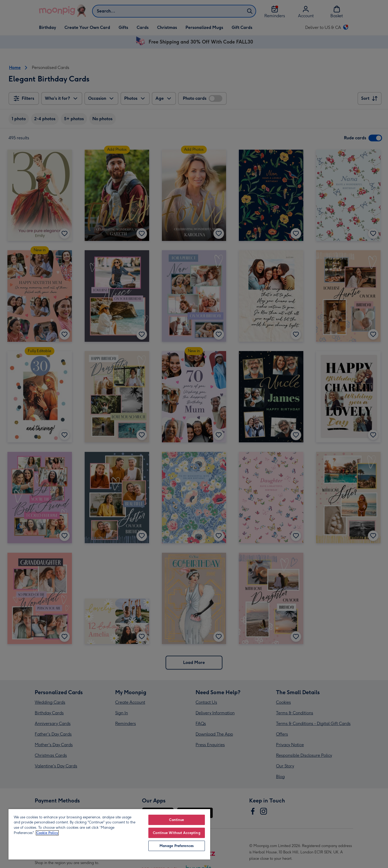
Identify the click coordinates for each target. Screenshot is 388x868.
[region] (109, 834)
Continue (176, 820)
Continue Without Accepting (176, 833)
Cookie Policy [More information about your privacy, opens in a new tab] (47, 833)
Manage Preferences (177, 846)
